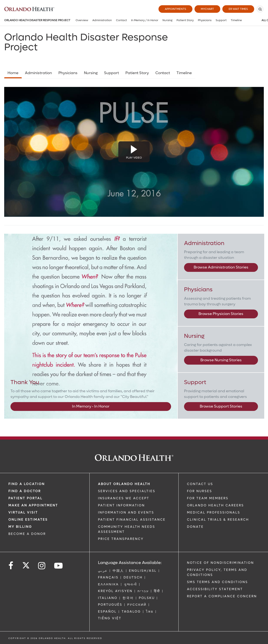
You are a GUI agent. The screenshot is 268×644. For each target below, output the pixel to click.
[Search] (260, 9)
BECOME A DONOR (27, 534)
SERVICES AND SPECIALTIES (127, 491)
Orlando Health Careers (215, 505)
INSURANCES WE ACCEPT (124, 498)
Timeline (236, 20)
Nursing (167, 20)
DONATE (195, 527)
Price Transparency (121, 539)
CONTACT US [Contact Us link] (200, 484)
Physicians (205, 20)
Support (221, 20)
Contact (121, 20)
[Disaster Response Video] (134, 152)
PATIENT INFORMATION (121, 505)
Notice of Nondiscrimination (220, 563)
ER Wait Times (238, 9)
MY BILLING (20, 527)
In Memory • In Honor (91, 406)
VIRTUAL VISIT (23, 512)
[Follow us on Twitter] (26, 564)
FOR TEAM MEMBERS (208, 498)
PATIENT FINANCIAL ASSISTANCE (132, 520)
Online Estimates (28, 520)
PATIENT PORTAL (25, 498)
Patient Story (185, 20)
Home (13, 73)
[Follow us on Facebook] (11, 566)
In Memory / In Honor (145, 20)
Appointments (175, 9)
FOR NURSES (200, 491)
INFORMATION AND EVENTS (126, 512)
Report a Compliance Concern (222, 596)
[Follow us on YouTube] (59, 566)
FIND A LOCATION (27, 484)
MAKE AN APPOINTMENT (33, 505)
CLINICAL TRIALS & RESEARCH (218, 520)
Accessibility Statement (215, 589)
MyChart (207, 9)
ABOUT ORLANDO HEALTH (124, 484)
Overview (82, 20)
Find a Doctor (25, 491)
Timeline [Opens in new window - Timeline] (184, 73)
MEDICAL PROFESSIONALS (214, 512)
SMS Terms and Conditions (217, 582)
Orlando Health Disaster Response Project (37, 20)
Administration (102, 20)
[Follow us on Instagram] (42, 566)
